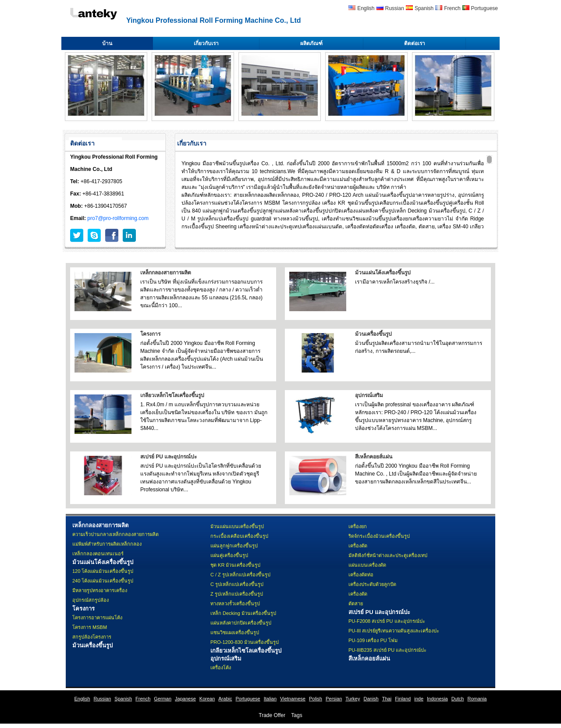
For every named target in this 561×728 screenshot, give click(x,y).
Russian (395, 8)
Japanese (185, 699)
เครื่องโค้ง (221, 668)
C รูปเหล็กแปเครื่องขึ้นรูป (237, 584)
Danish (371, 699)
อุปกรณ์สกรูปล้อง (91, 600)
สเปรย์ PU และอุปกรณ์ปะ (169, 457)
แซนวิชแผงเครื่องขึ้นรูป (235, 632)
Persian (334, 699)
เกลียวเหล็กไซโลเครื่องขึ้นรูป (172, 395)
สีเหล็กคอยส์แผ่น (374, 457)
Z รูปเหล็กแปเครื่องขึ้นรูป (237, 594)
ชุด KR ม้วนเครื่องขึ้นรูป (235, 565)
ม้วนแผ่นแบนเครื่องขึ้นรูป (237, 526)
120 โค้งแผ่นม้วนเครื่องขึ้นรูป (103, 571)
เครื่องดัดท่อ (361, 575)
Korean (207, 699)
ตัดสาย (356, 604)
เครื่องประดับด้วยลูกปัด (372, 584)
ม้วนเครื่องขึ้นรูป (373, 334)
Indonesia (437, 699)
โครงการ (150, 334)
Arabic (225, 699)
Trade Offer (272, 715)
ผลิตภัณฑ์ (311, 43)
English (366, 8)
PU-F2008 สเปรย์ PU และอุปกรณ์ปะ (387, 621)
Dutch (458, 699)
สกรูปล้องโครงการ (92, 637)
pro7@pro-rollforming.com (118, 218)
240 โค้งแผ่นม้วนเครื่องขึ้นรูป (103, 581)
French (452, 8)
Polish (316, 699)
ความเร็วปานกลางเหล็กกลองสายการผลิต (115, 534)
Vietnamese (293, 699)
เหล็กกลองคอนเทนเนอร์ (98, 554)
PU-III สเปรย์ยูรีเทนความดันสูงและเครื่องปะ (394, 631)
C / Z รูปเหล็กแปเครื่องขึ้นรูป (240, 575)
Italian (270, 699)
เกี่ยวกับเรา (206, 43)
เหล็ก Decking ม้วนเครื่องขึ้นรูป (243, 613)
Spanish (424, 8)
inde (419, 699)
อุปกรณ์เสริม (369, 395)
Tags (296, 715)
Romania (477, 699)
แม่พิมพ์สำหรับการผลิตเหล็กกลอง (107, 544)
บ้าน (107, 43)
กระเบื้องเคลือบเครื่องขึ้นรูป (239, 536)
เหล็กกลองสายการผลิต (166, 273)
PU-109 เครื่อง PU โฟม (373, 640)
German (163, 699)
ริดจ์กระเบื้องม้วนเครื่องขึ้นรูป (379, 536)
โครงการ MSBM (90, 627)
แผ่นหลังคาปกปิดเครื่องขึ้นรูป (241, 623)
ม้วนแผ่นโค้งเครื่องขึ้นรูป (383, 273)
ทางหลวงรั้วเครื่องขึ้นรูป (235, 604)
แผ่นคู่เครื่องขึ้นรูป (229, 555)
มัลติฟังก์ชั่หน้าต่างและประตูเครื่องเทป (388, 555)
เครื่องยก (358, 526)
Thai (387, 699)
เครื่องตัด (358, 546)
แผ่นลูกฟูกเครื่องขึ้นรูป (234, 546)
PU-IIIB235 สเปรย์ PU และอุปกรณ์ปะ (387, 650)
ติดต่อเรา (415, 43)
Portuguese (485, 8)
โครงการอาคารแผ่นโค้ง (97, 618)
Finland (403, 699)
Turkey (353, 699)
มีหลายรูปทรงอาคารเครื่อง (100, 590)
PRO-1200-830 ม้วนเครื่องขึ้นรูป (245, 642)
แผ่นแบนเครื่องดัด (367, 565)
